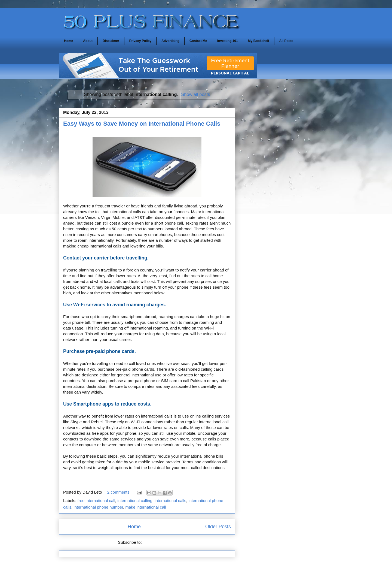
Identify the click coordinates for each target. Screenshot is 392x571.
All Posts (286, 41)
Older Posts (218, 527)
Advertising (170, 41)
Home (68, 41)
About (88, 41)
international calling (135, 501)
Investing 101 (228, 41)
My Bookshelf (259, 41)
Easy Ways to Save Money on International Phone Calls (142, 124)
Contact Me (198, 41)
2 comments (118, 492)
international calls (170, 501)
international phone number (98, 507)
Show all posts (195, 94)
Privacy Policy (140, 41)
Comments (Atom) (160, 542)
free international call (96, 501)
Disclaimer (111, 41)
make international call (146, 507)
